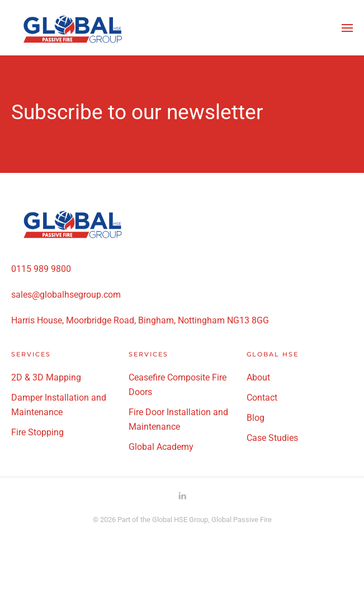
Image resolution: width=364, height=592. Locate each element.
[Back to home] (73, 28)
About (258, 377)
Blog (256, 418)
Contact (262, 398)
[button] (347, 28)
